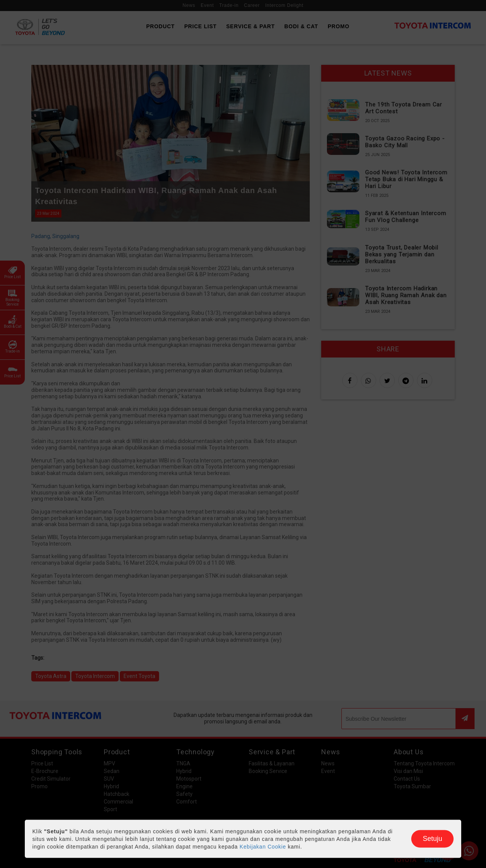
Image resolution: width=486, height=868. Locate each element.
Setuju (432, 839)
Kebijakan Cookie (263, 847)
